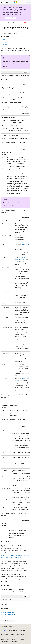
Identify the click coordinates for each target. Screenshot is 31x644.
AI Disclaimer (5, 634)
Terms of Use (21, 639)
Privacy (11, 637)
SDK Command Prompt (8, 614)
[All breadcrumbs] (3, 23)
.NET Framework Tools (11, 23)
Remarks (5, 40)
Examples (5, 42)
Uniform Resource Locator (20, 258)
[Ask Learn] (25, 23)
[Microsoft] (16, 2)
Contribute (4, 637)
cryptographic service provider (22, 245)
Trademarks (4, 642)
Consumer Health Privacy (8, 639)
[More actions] (28, 23)
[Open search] (24, 2)
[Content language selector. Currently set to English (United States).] (9, 627)
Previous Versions (14, 634)
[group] (15, 75)
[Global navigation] (2, 2)
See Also (5, 44)
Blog (22, 634)
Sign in (28, 2)
